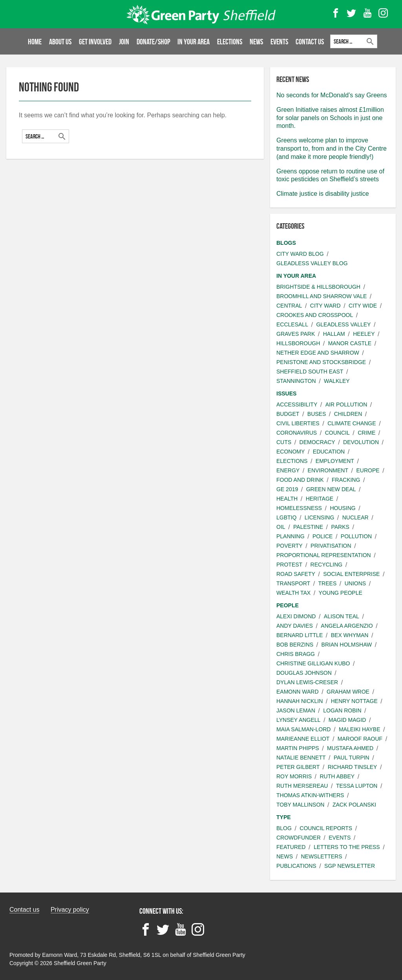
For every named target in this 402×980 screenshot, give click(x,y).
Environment (328, 470)
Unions (355, 583)
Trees (328, 583)
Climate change (352, 423)
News (257, 42)
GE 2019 (287, 489)
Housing (343, 508)
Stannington (296, 381)
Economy (291, 452)
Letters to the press (347, 847)
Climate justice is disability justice (323, 194)
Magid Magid (347, 720)
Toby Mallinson (300, 805)
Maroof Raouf (360, 739)
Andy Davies (295, 626)
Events (280, 42)
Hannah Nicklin (300, 701)
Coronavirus (297, 433)
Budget (288, 414)
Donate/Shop (153, 42)
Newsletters (321, 856)
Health (287, 499)
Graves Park (296, 334)
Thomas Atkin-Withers (310, 795)
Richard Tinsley (353, 767)
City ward (325, 306)
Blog (284, 828)
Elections (230, 42)
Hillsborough (298, 343)
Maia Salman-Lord (303, 729)
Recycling (327, 565)
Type (284, 817)
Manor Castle (350, 343)
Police (323, 536)
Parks (340, 527)
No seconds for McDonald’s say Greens (332, 95)
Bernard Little (300, 635)
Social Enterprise (351, 574)
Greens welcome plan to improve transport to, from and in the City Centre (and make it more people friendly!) (332, 148)
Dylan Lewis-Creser (307, 682)
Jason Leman (296, 710)
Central (289, 306)
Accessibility (297, 404)
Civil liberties (298, 423)
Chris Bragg (296, 654)
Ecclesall (292, 324)
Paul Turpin (352, 758)
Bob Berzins (295, 645)
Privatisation (331, 546)
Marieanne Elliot (303, 739)
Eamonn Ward (298, 692)
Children (348, 414)
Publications (296, 866)
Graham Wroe (348, 692)
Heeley (364, 334)
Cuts (284, 442)
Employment (335, 461)
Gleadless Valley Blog (312, 263)
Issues (286, 393)
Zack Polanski (354, 805)
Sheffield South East (310, 372)
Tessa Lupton (357, 786)
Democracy (317, 442)
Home (35, 42)
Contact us (24, 910)
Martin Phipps (298, 748)
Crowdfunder (299, 838)
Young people (341, 593)
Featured (291, 847)
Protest (289, 565)
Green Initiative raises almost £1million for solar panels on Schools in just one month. (330, 118)
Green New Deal (331, 489)
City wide (363, 306)
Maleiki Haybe (360, 729)
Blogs (286, 243)
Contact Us (310, 42)
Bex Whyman (350, 635)
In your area (194, 42)
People (288, 605)
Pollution (356, 536)
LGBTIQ (286, 517)
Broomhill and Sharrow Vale (322, 296)
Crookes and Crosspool (315, 315)
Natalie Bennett (301, 758)
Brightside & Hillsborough (318, 287)
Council (337, 433)
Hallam (334, 334)
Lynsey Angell (298, 720)
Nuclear (355, 517)
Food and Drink (300, 480)
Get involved (95, 42)
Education (329, 452)
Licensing (319, 517)
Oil (281, 527)
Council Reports (326, 828)
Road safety (296, 574)
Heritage (320, 499)
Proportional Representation (324, 555)
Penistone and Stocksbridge (321, 362)
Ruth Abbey (337, 776)
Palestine (308, 527)
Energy (288, 470)
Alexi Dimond (296, 616)
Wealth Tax (293, 593)
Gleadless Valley (343, 324)
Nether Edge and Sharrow (318, 353)
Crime (366, 433)
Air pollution (346, 404)
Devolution (361, 442)
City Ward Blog (300, 254)
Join (124, 42)
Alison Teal (342, 616)
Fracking (346, 480)
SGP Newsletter (350, 866)
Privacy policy (70, 910)
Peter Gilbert (298, 767)
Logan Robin (342, 710)
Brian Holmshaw (347, 645)
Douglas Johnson (304, 673)
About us (60, 42)
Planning (291, 536)
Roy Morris (294, 776)
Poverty (290, 546)
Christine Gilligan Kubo (313, 663)
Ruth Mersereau (302, 786)
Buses (317, 414)
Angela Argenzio (347, 626)
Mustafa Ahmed (350, 748)
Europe (368, 470)
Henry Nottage (354, 701)
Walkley (337, 381)
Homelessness (299, 508)
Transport (293, 583)
